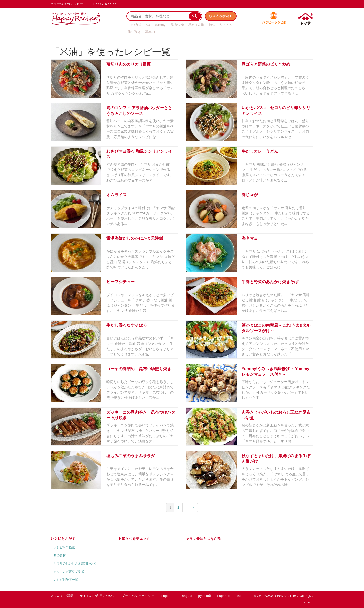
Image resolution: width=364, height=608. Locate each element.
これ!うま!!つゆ (139, 25)
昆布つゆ (177, 25)
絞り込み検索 (219, 16)
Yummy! (160, 25)
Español (223, 596)
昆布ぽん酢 (196, 25)
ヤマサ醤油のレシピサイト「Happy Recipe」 (85, 4)
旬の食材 (60, 555)
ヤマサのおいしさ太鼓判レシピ (75, 564)
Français (185, 596)
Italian (241, 596)
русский (204, 596)
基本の (150, 32)
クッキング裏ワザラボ (69, 572)
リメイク (226, 25)
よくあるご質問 (62, 596)
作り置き (134, 32)
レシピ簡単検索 (64, 547)
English (167, 596)
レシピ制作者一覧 (66, 580)
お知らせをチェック (134, 539)
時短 (212, 25)
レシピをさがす (63, 539)
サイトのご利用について (98, 596)
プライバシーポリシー (138, 596)
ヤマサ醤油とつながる (203, 539)
